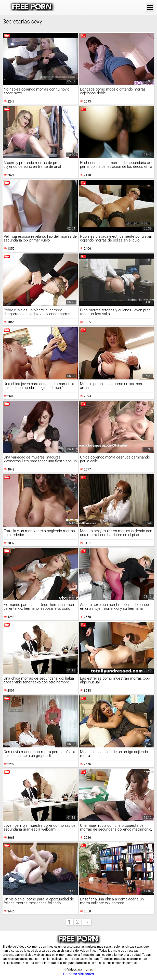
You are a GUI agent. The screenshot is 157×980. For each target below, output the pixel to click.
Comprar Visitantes (78, 974)
